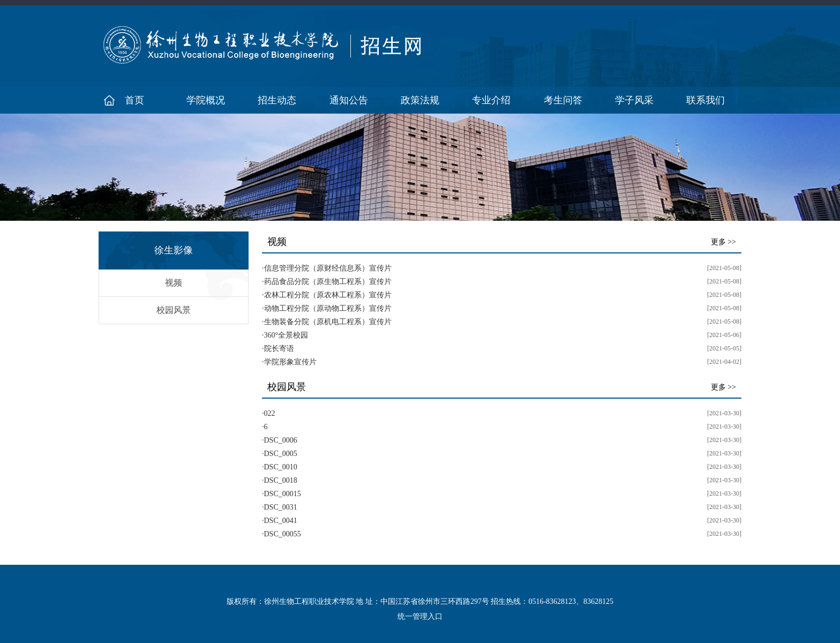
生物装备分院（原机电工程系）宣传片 (328, 322)
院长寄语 (279, 349)
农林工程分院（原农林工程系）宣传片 (328, 295)
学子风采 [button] (634, 100)
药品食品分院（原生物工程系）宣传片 (328, 282)
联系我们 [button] (706, 100)
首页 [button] (134, 100)
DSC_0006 (281, 440)
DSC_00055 (283, 534)
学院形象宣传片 (290, 362)
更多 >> (723, 242)
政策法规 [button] (420, 100)
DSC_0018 (281, 480)
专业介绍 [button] (491, 100)
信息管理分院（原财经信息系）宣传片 (328, 268)
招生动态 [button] (277, 100)
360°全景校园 (286, 335)
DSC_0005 (281, 454)
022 (270, 413)
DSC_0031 (281, 507)
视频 (174, 283)
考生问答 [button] (563, 100)
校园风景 (174, 310)
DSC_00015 (283, 494)
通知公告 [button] (349, 100)
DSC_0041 (281, 521)
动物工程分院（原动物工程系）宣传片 (328, 308)
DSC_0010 (281, 467)
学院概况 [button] (206, 100)
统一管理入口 (420, 616)
